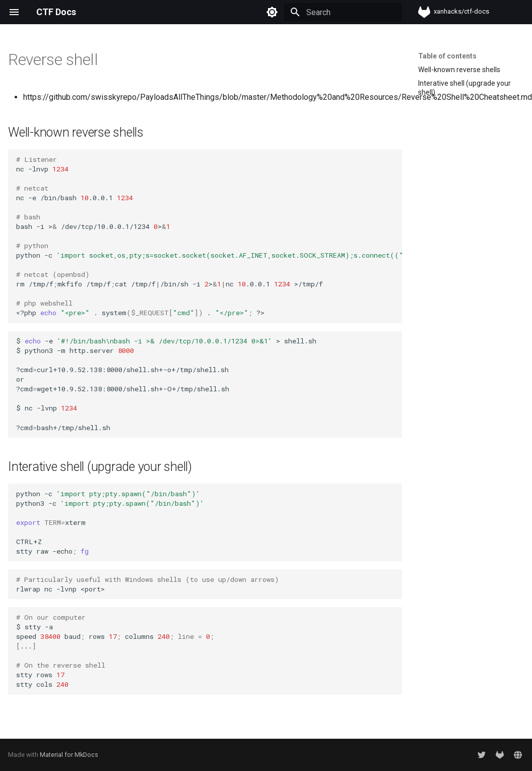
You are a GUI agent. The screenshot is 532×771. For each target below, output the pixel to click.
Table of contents (447, 56)
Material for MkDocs (69, 755)
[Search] (343, 12)
